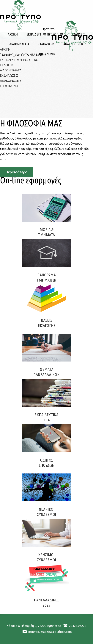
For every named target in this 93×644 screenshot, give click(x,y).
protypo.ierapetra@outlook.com (50, 632)
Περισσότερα (16, 172)
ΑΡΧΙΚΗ (13, 34)
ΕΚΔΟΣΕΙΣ (78, 34)
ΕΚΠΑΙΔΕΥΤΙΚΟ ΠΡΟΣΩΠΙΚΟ (45, 34)
